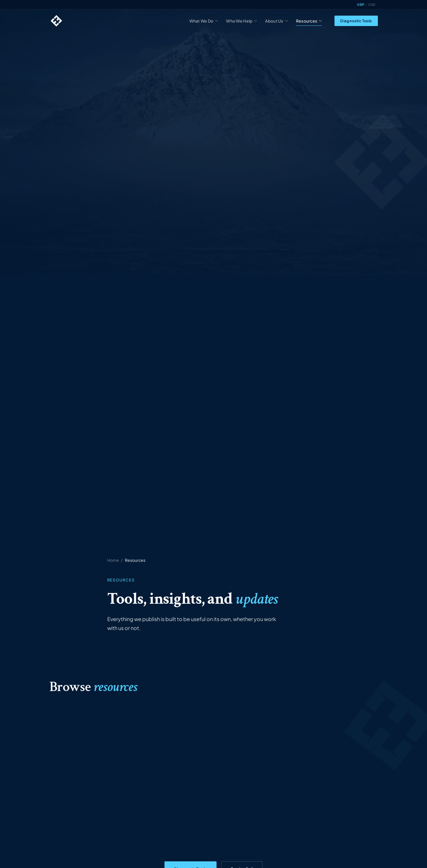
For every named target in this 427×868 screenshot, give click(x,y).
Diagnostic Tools (356, 21)
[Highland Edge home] (56, 21)
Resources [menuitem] (309, 21)
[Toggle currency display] (366, 5)
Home (113, 560)
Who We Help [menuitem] (242, 21)
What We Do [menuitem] (204, 21)
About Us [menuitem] (276, 21)
